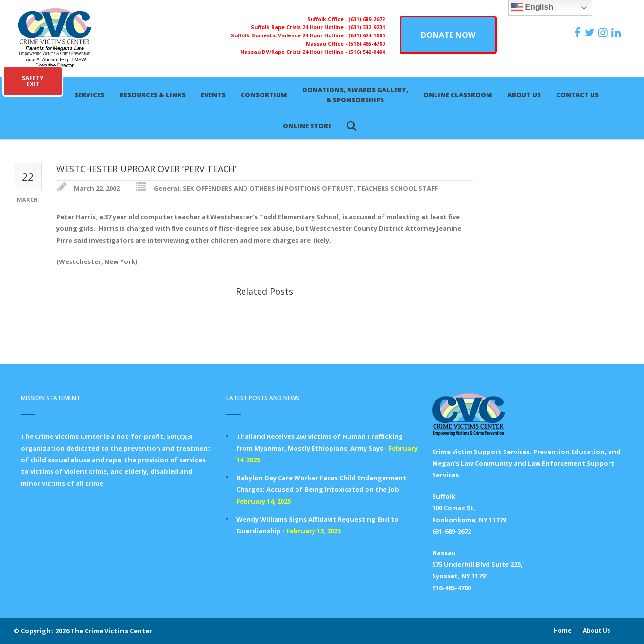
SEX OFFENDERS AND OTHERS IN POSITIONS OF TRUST (268, 188)
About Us (524, 95)
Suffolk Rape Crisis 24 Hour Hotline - (300, 27)
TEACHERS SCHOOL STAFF (397, 188)
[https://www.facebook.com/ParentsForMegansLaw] (579, 33)
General (166, 188)
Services (89, 95)
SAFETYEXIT (33, 81)
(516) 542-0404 (367, 52)
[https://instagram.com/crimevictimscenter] (604, 33)
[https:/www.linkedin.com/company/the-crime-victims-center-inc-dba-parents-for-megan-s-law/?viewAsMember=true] (617, 33)
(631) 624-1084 (367, 35)
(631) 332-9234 (367, 27)
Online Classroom (458, 95)
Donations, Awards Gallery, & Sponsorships (355, 95)
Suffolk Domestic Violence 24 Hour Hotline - (290, 35)
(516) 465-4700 (367, 44)
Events (213, 95)
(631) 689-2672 (367, 19)
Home (563, 631)
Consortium (264, 95)
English (532, 8)
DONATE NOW (448, 35)
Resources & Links (153, 95)
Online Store (307, 126)
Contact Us (577, 95)
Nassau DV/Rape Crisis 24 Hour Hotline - (294, 52)
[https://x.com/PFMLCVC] (591, 33)
